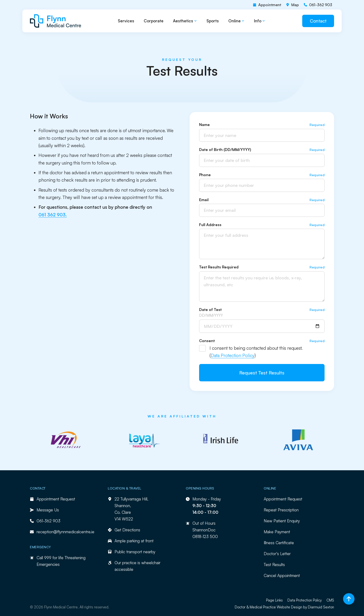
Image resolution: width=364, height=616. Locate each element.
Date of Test (210, 310)
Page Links (274, 600)
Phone (205, 175)
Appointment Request (283, 499)
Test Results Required (219, 267)
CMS (330, 600)
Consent (207, 341)
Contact (318, 21)
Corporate (154, 21)
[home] (56, 21)
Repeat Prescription (281, 510)
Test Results (274, 565)
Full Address (210, 225)
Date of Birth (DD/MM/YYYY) (225, 150)
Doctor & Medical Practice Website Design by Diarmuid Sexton (284, 607)
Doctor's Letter (277, 554)
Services (126, 21)
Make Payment (277, 532)
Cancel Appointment (282, 575)
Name (204, 125)
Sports (213, 21)
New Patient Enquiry (282, 521)
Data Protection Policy (233, 355)
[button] (185, 21)
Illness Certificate (279, 543)
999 (48, 558)
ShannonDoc (204, 530)
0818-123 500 (205, 536)
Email (204, 200)
